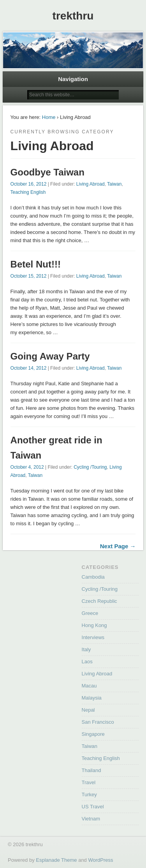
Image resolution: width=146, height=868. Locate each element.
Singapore (93, 734)
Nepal (88, 710)
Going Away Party (50, 356)
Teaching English (28, 192)
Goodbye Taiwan (47, 172)
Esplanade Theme (56, 860)
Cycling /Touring (90, 467)
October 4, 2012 (27, 467)
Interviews (93, 637)
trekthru (73, 16)
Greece (90, 613)
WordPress (100, 860)
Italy (86, 649)
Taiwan (114, 184)
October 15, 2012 (29, 276)
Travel (89, 782)
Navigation (73, 79)
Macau (89, 686)
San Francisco (98, 722)
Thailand (91, 770)
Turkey (89, 794)
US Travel (93, 807)
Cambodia (93, 577)
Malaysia (92, 698)
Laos (87, 662)
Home (49, 117)
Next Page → (118, 546)
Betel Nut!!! (36, 264)
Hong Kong (94, 625)
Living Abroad (91, 184)
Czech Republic (99, 601)
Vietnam (91, 819)
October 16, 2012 (29, 184)
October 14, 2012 (29, 368)
